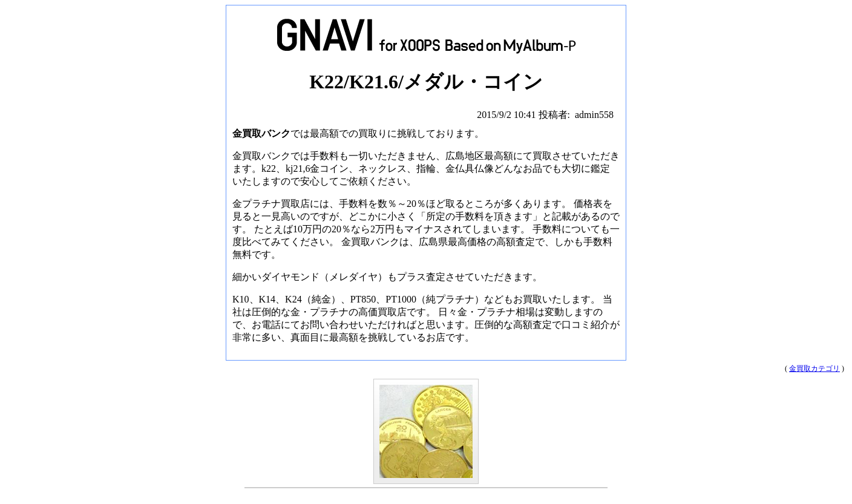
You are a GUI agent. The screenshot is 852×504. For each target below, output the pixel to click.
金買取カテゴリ (814, 368)
